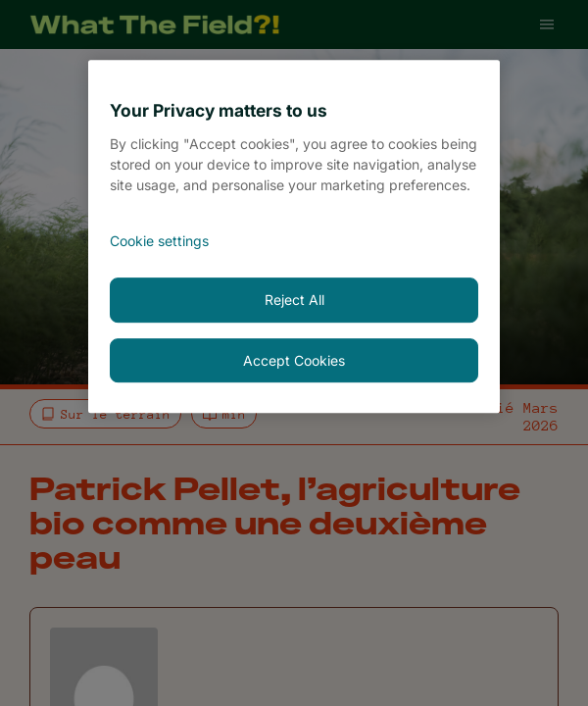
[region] (294, 236)
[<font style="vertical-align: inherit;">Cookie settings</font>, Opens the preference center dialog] (294, 241)
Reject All (294, 300)
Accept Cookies (294, 360)
